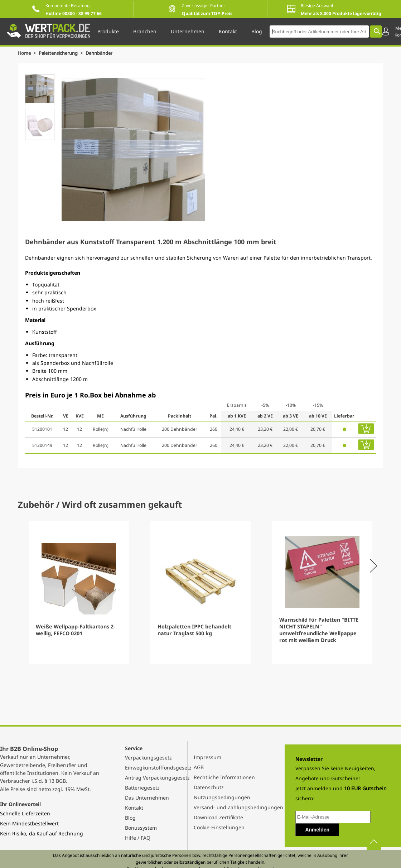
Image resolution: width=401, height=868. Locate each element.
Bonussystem (141, 828)
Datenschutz (209, 787)
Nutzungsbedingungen (222, 797)
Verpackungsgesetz (148, 758)
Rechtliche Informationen (224, 777)
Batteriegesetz (142, 788)
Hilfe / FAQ (138, 838)
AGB (199, 767)
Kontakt (134, 808)
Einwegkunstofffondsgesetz (158, 768)
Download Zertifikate (218, 817)
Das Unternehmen (147, 798)
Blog (130, 818)
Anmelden (317, 830)
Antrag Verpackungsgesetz (157, 778)
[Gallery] (200, 593)
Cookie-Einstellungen (219, 827)
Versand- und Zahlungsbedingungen (238, 807)
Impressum (207, 757)
